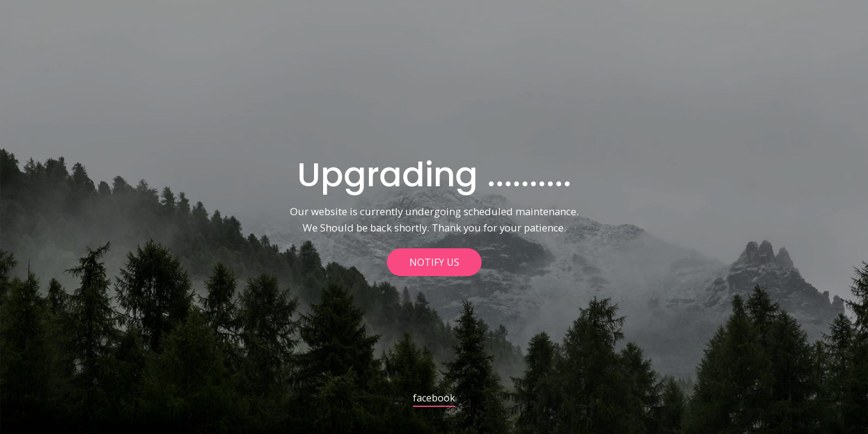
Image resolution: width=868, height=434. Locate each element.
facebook (434, 399)
